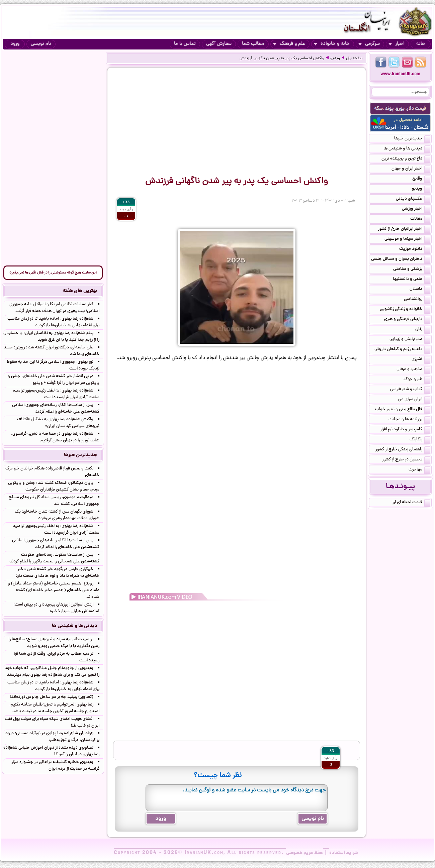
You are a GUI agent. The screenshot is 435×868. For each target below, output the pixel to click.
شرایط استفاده (344, 853)
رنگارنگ (420, 440)
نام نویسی (41, 44)
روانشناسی (417, 300)
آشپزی (421, 360)
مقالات (420, 219)
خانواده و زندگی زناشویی (405, 310)
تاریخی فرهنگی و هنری (407, 320)
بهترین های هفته (80, 291)
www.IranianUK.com (400, 74)
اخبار (397, 44)
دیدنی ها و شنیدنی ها (407, 149)
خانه (421, 44)
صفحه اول (354, 59)
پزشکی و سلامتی (412, 269)
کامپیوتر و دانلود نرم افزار (405, 430)
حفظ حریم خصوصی (304, 853)
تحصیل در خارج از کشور (406, 460)
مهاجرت (419, 470)
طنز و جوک (417, 380)
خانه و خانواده (332, 44)
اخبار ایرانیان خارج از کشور (404, 229)
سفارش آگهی (219, 44)
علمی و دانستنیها (412, 280)
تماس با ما (185, 44)
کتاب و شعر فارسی (410, 390)
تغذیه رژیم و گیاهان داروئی (402, 350)
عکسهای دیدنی (413, 199)
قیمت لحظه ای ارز (411, 503)
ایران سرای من (414, 400)
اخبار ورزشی (416, 209)
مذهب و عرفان (413, 370)
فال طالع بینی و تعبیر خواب (403, 410)
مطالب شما (253, 44)
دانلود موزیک (415, 249)
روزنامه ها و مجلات (409, 420)
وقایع (421, 179)
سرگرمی (369, 44)
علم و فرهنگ (289, 44)
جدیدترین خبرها (412, 139)
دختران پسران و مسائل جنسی (401, 259)
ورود (15, 44)
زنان (423, 330)
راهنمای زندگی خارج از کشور (403, 450)
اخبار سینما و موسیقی (407, 239)
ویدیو (335, 59)
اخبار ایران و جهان (411, 169)
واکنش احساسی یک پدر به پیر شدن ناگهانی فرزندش (282, 59)
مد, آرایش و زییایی (410, 340)
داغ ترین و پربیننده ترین (406, 159)
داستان (420, 290)
